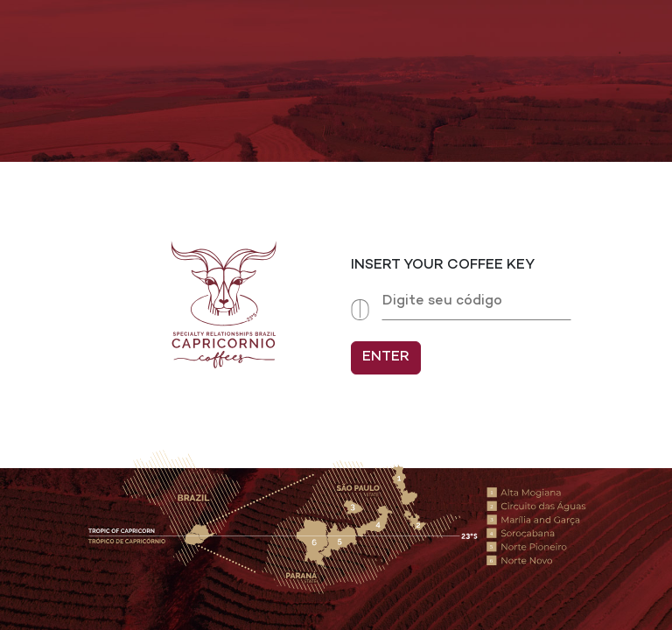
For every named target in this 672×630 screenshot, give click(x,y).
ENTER (386, 357)
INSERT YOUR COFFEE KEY (443, 266)
